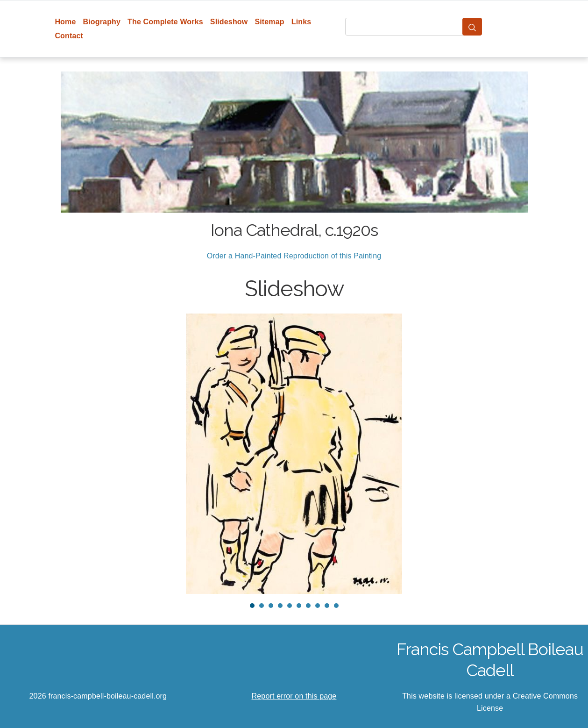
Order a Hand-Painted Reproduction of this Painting (294, 256)
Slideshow (229, 22)
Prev (57, 454)
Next (532, 454)
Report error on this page (294, 696)
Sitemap (269, 22)
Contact (69, 36)
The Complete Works (165, 22)
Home (65, 22)
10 (336, 606)
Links (301, 22)
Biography (102, 22)
